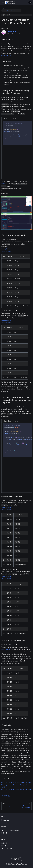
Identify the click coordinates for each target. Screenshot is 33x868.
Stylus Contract (6, 251)
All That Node (6, 849)
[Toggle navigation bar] (3, 3)
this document (15, 191)
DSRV (4, 833)
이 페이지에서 (6, 15)
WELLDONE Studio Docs (10, 830)
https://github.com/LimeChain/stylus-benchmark (16, 782)
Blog (4, 846)
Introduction (5, 820)
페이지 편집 (6, 796)
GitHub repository (7, 55)
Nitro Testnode (6, 649)
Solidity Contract (7, 249)
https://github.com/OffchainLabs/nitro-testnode (16, 789)
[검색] (30, 3)
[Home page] (3, 8)
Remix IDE (5, 184)
